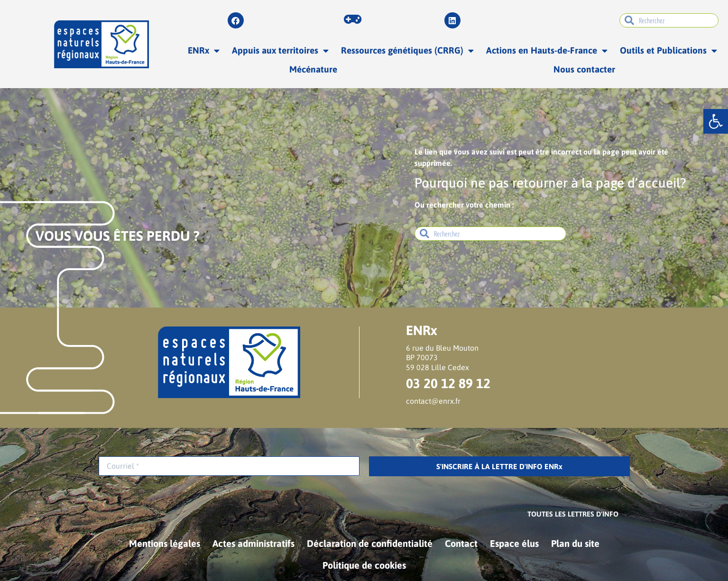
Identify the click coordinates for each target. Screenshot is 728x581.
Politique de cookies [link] (364, 565)
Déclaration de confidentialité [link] (370, 543)
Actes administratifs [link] (253, 543)
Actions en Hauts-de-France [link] (547, 50)
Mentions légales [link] (165, 543)
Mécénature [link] (313, 69)
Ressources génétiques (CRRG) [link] (407, 50)
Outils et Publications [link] (668, 50)
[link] (716, 121)
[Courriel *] (229, 466)
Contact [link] (461, 543)
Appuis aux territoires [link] (280, 50)
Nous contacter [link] (584, 69)
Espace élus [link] (514, 543)
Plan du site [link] (575, 543)
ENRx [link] (204, 50)
